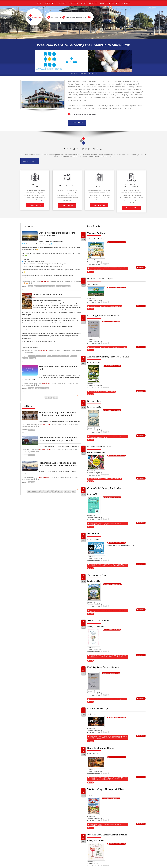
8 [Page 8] (53, 491)
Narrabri (31, 286)
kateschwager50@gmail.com (76, 17)
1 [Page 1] (46, 397)
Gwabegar (93, 657)
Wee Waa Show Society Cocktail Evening (107, 835)
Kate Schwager (45, 281)
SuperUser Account (45, 424)
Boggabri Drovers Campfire (101, 278)
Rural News (59, 286)
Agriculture (25, 358)
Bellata (105, 655)
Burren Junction (45, 286)
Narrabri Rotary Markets (99, 446)
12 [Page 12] (65, 491)
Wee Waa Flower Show (98, 621)
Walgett (53, 286)
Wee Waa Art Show (96, 233)
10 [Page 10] (58, 491)
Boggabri (31, 356)
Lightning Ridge (102, 566)
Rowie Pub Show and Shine (101, 748)
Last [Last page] (74, 491)
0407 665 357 (56, 17)
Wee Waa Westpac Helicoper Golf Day (106, 789)
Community (67, 286)
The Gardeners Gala (97, 575)
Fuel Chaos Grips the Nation (48, 294)
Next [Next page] (69, 491)
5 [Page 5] (57, 397)
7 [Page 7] (50, 491)
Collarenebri (119, 564)
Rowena (111, 566)
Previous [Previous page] (34, 491)
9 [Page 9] (55, 491)
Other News (66, 356)
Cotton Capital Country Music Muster (105, 488)
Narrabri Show (94, 401)
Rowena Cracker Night (98, 708)
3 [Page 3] (51, 397)
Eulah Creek (114, 610)
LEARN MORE (77, 123)
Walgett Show (94, 534)
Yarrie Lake (100, 269)
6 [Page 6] (47, 491)
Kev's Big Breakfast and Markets (103, 316)
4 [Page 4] (54, 397)
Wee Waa (37, 286)
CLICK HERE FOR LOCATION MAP (83, 114)
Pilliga (123, 268)
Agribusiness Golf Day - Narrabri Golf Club (108, 357)
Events (100, 268)
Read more (141, 267)
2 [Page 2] (49, 397)
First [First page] (29, 491)
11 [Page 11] (62, 491)
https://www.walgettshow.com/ (124, 546)
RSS (79, 395)
